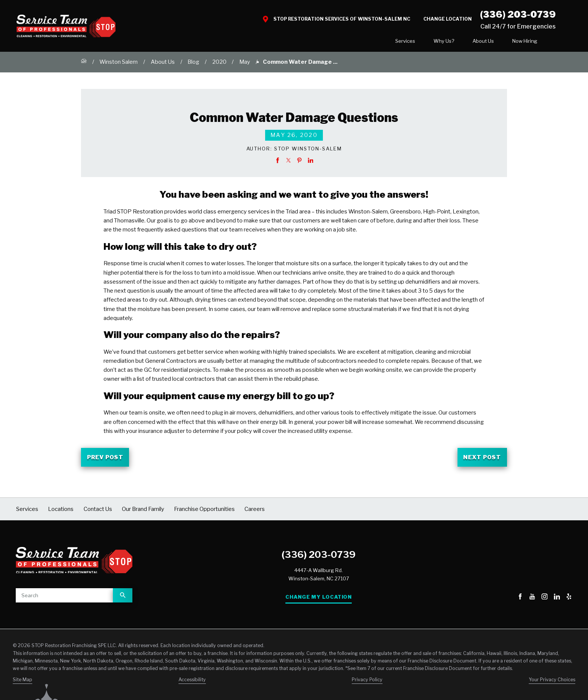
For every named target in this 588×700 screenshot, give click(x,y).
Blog (193, 65)
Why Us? (393, 42)
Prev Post (105, 460)
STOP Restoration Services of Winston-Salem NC (342, 19)
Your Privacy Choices (552, 683)
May (245, 65)
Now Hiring (474, 42)
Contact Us (530, 42)
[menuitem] (354, 43)
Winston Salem (118, 65)
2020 (219, 65)
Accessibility (192, 683)
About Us (432, 42)
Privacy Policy (367, 683)
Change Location (448, 19)
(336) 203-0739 (319, 557)
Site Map (22, 683)
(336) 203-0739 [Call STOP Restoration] (518, 14)
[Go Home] (84, 65)
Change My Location (319, 600)
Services (354, 42)
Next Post (482, 460)
